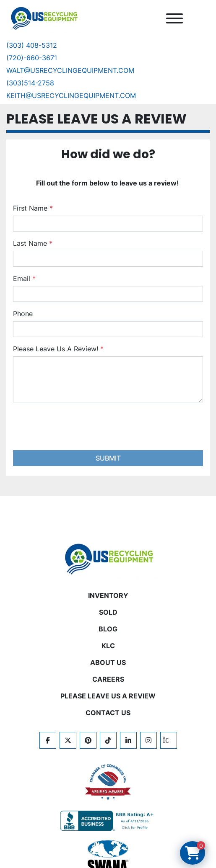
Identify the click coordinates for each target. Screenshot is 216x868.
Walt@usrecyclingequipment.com (70, 70)
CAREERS (108, 679)
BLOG (108, 629)
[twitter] (68, 740)
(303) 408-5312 (32, 45)
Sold (108, 612)
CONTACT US (108, 713)
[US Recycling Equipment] (108, 558)
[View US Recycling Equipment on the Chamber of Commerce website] (108, 782)
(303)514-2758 (30, 83)
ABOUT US (108, 662)
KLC (108, 646)
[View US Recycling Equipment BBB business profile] (108, 821)
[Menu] (174, 18)
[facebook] (48, 740)
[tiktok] (108, 740)
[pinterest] (88, 740)
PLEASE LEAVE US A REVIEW (108, 696)
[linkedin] (128, 740)
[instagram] (148, 740)
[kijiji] (169, 740)
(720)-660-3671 (32, 58)
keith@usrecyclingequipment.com (71, 95)
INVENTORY (108, 595)
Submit (108, 458)
